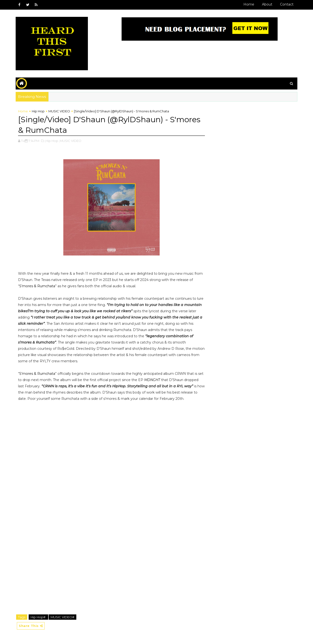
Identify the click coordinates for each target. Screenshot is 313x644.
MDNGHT (152, 380)
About (267, 4)
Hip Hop (38, 111)
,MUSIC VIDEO (70, 141)
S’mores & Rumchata (37, 286)
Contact (287, 4)
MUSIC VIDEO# (62, 617)
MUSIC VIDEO (59, 111)
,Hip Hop (52, 141)
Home (249, 4)
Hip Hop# (38, 617)
